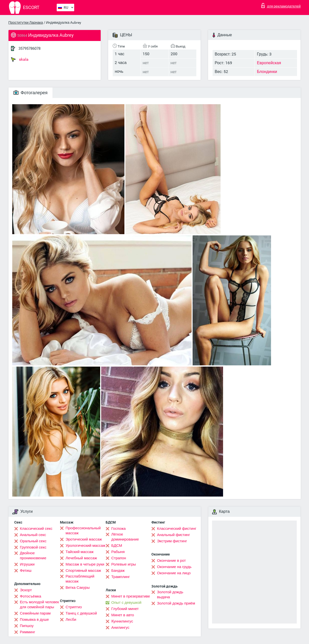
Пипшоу (27, 626)
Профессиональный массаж (83, 531)
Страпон (119, 558)
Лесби (71, 620)
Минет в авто (123, 615)
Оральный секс (33, 541)
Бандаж (118, 571)
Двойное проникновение (33, 556)
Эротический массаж (84, 539)
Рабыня (118, 552)
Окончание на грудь (174, 567)
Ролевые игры (124, 564)
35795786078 (29, 48)
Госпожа (119, 529)
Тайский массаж (80, 552)
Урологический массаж (86, 546)
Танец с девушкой (81, 613)
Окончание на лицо (174, 573)
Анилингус (120, 628)
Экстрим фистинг (172, 541)
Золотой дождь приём (176, 603)
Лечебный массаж (81, 558)
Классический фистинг (177, 529)
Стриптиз (74, 607)
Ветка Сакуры (78, 588)
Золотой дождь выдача (170, 595)
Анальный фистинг (174, 535)
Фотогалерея (31, 93)
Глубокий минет (125, 609)
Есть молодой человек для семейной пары (39, 605)
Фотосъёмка (31, 596)
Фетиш (26, 571)
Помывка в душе (34, 620)
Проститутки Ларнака (26, 22)
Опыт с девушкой (127, 603)
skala (20, 59)
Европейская (269, 63)
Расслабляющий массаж (80, 579)
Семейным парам (35, 613)
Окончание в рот (171, 561)
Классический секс (36, 529)
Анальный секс (33, 535)
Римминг (28, 632)
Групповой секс (33, 547)
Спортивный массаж (83, 571)
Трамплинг (121, 577)
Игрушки (27, 564)
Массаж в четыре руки (85, 564)
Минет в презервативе (131, 596)
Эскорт (26, 590)
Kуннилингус (122, 621)
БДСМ (117, 546)
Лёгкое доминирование (125, 537)
